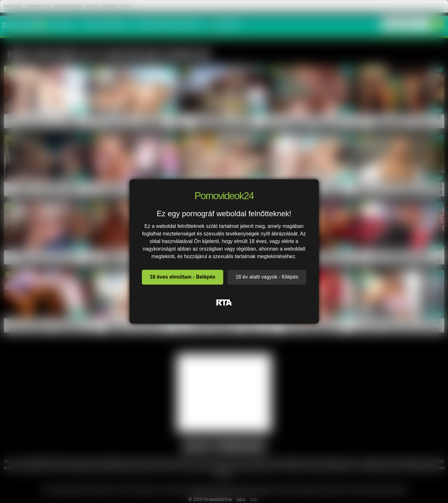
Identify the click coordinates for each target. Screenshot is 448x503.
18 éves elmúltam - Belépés (183, 277)
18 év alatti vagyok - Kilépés (267, 277)
